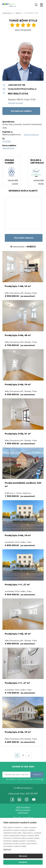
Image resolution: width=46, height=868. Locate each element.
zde (42, 779)
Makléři (18, 13)
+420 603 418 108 (16, 85)
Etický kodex (23, 813)
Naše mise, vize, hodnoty (23, 818)
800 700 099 (32, 794)
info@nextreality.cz (23, 788)
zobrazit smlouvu (31, 135)
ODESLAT (37, 775)
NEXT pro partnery (23, 810)
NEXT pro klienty (23, 807)
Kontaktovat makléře (21, 111)
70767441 (7, 141)
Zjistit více (7, 849)
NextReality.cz (7, 13)
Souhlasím (23, 862)
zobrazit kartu (8, 148)
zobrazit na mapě (15, 103)
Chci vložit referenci (24, 238)
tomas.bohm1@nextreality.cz (22, 89)
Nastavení (23, 856)
